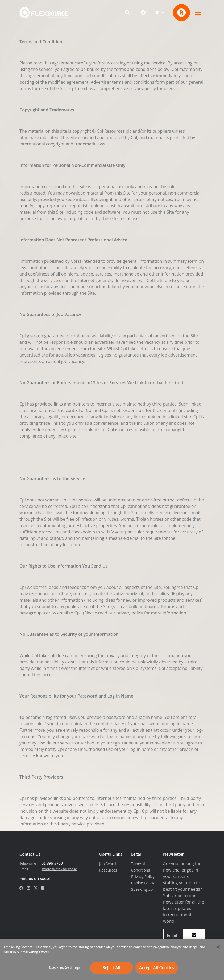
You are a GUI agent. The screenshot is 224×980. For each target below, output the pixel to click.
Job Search (108, 864)
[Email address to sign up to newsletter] (173, 935)
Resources (108, 870)
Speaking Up (142, 889)
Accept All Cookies (157, 968)
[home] (43, 13)
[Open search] (127, 13)
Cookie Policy (143, 883)
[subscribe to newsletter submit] (194, 935)
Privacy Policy (143, 876)
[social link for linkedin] (43, 888)
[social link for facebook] (21, 888)
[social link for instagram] (28, 888)
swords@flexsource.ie (59, 869)
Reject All (112, 968)
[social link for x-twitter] (36, 888)
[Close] (218, 947)
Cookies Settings (65, 967)
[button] (198, 13)
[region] (112, 960)
